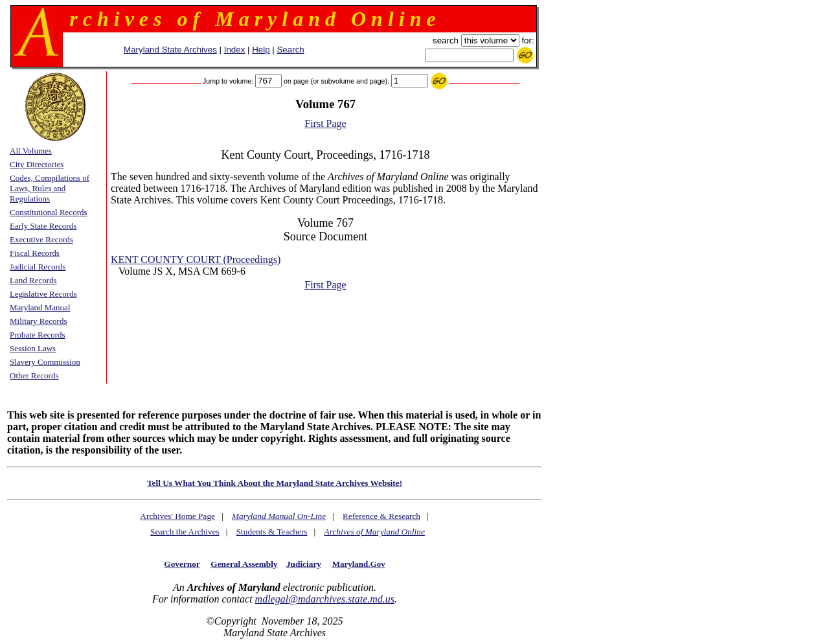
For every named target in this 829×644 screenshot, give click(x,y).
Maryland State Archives (170, 50)
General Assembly (244, 564)
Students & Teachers (272, 532)
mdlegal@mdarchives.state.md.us (325, 599)
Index (235, 50)
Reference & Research (381, 516)
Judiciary (304, 564)
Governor (182, 564)
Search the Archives (185, 532)
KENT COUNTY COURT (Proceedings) (196, 259)
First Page (325, 123)
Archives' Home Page (177, 516)
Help (261, 50)
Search (290, 50)
